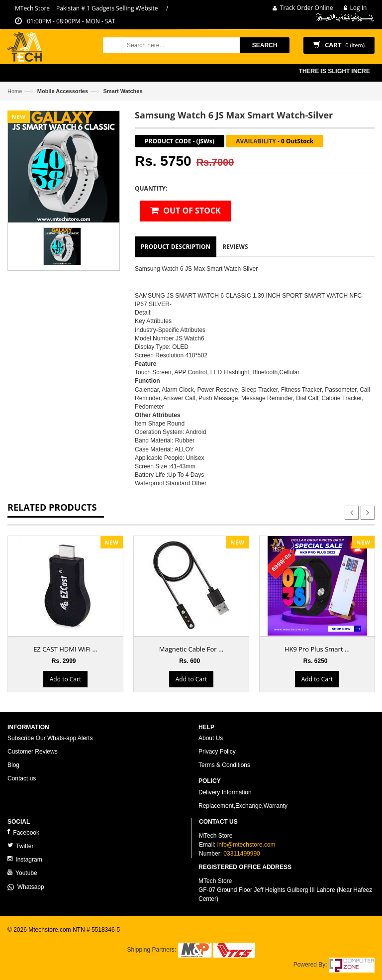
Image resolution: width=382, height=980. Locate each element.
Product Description (176, 247)
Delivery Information (225, 792)
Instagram (25, 859)
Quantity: (151, 188)
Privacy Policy (217, 752)
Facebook (23, 832)
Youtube (22, 873)
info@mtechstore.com (246, 845)
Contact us (22, 778)
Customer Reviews (33, 752)
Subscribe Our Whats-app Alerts (50, 738)
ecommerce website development (52, 938)
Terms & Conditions (224, 765)
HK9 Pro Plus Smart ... (317, 649)
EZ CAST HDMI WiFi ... (65, 649)
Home (15, 91)
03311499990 (241, 854)
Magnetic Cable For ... (191, 649)
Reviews (235, 247)
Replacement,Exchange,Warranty (243, 806)
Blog (13, 765)
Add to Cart (65, 679)
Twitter (20, 846)
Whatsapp (26, 887)
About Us (211, 738)
